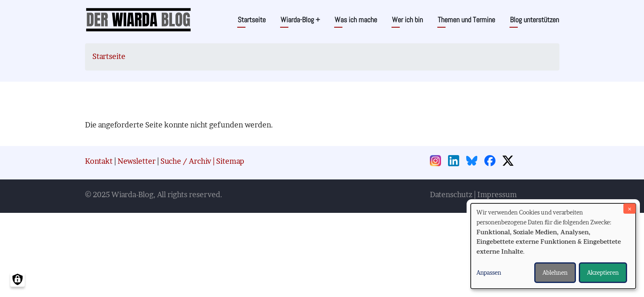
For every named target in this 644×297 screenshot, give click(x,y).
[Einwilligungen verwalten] (18, 279)
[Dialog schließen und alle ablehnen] (630, 209)
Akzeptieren (603, 272)
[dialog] (553, 246)
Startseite (252, 20)
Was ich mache (356, 20)
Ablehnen (555, 272)
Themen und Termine (466, 20)
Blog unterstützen (534, 20)
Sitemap (230, 161)
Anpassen (489, 272)
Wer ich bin (407, 20)
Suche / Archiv (186, 161)
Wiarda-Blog (300, 20)
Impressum (497, 194)
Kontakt (99, 161)
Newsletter (137, 161)
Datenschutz (451, 194)
